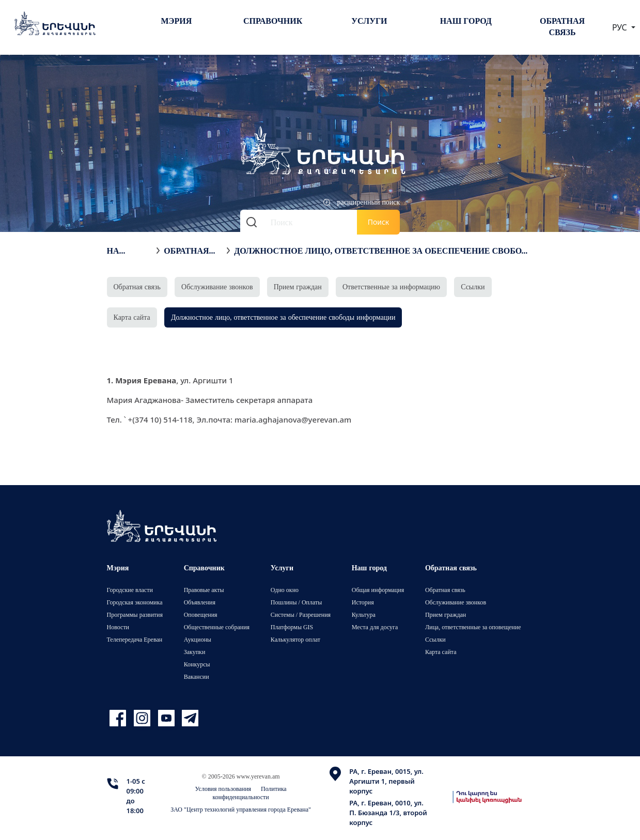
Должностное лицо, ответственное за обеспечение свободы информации (380, 251)
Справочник (273, 21)
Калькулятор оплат (295, 639)
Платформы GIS (292, 627)
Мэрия (177, 21)
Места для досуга (375, 627)
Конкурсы (197, 664)
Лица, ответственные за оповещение (473, 627)
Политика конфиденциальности (250, 793)
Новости (118, 627)
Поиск (379, 222)
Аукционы (198, 639)
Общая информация (378, 590)
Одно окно (285, 590)
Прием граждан (298, 286)
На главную (129, 251)
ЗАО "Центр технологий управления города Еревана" (241, 809)
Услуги (369, 21)
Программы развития (135, 615)
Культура (364, 615)
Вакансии (197, 676)
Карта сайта (132, 317)
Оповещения (201, 615)
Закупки (195, 652)
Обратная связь (562, 26)
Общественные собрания (217, 627)
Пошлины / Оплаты (296, 602)
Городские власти (130, 590)
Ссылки (473, 286)
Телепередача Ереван (135, 639)
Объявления (200, 602)
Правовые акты (204, 590)
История (363, 602)
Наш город (466, 21)
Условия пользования (223, 789)
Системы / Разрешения (301, 615)
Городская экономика (135, 602)
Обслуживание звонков (217, 286)
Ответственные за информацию (391, 286)
